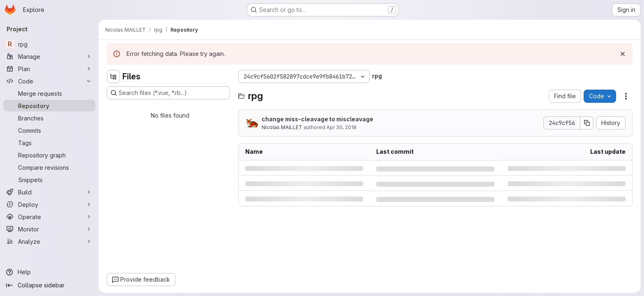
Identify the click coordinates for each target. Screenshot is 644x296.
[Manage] (49, 56)
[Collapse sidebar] (49, 285)
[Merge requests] (49, 93)
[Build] (49, 192)
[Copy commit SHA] (587, 123)
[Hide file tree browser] (113, 76)
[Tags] (49, 143)
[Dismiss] (623, 54)
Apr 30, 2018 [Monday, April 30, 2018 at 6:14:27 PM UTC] (342, 127)
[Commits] (49, 130)
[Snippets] (49, 180)
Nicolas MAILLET (282, 127)
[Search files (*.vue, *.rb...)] (168, 93)
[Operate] (49, 217)
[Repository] (49, 106)
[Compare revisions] (49, 167)
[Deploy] (49, 204)
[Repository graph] (49, 155)
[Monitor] (49, 229)
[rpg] (49, 44)
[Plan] (49, 69)
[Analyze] (49, 241)
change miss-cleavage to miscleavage (317, 119)
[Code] (49, 81)
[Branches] (49, 118)
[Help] (49, 272)
